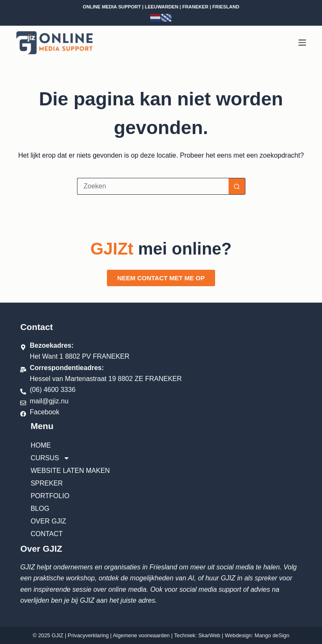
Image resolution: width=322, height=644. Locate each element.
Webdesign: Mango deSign (257, 635)
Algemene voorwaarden (141, 635)
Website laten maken (70, 471)
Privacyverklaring (88, 635)
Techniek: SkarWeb (197, 635)
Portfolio (50, 496)
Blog (40, 508)
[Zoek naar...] (153, 186)
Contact (47, 534)
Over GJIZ (48, 521)
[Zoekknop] (237, 186)
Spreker (47, 483)
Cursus (51, 458)
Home (41, 445)
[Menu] (302, 43)
